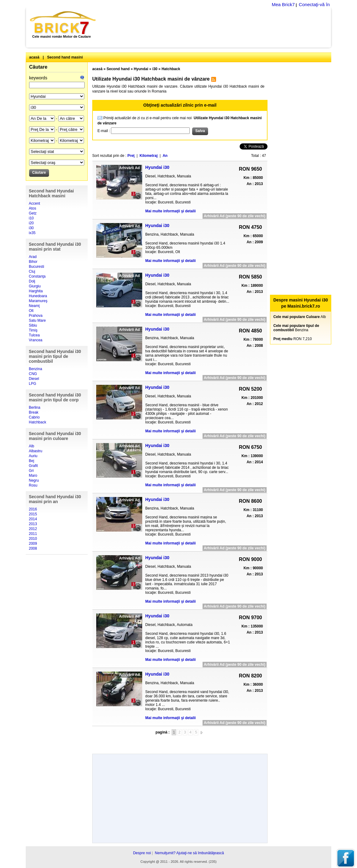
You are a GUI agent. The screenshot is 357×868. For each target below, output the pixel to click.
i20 (31, 223)
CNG (33, 374)
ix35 (32, 233)
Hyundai (141, 69)
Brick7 (63, 23)
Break (34, 412)
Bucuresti (36, 267)
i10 (31, 218)
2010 (33, 539)
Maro (33, 476)
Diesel (34, 379)
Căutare (38, 67)
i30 (31, 228)
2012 (33, 529)
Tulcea (34, 335)
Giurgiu (35, 286)
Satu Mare (37, 320)
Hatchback (38, 422)
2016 (33, 509)
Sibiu (33, 325)
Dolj (32, 281)
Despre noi (142, 853)
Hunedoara (38, 296)
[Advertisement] (217, 28)
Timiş (33, 330)
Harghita (36, 291)
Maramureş (38, 301)
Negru (34, 480)
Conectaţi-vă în (314, 4)
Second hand (118, 69)
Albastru (36, 451)
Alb (31, 446)
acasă (34, 57)
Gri (31, 471)
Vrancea (36, 340)
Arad (33, 257)
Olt (31, 311)
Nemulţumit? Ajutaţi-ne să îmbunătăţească (189, 853)
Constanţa (37, 276)
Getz (33, 213)
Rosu (33, 485)
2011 (33, 534)
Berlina (34, 407)
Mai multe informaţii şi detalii (171, 211)
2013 (33, 524)
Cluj (32, 271)
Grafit (33, 466)
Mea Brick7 (283, 4)
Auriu (33, 456)
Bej (31, 461)
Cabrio (34, 417)
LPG (32, 384)
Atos (32, 208)
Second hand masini (65, 57)
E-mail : (104, 131)
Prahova (36, 316)
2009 (33, 544)
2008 (33, 548)
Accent (34, 203)
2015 (33, 514)
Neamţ (34, 306)
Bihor (33, 262)
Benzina (35, 369)
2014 (33, 519)
